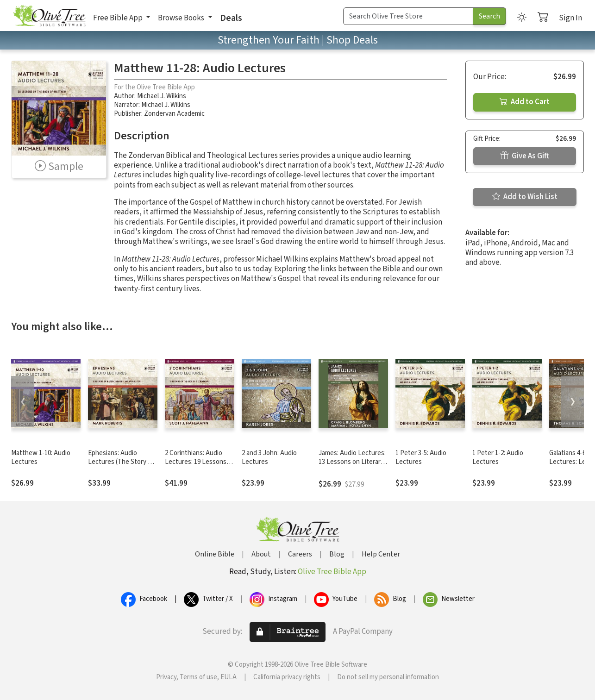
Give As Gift (525, 156)
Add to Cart (525, 102)
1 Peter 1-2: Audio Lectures (498, 457)
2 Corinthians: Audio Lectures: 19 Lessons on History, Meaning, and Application (196, 466)
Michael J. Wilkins (162, 96)
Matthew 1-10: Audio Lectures (41, 457)
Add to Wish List (525, 197)
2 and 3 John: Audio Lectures (269, 457)
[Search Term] (408, 16)
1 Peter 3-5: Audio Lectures (421, 457)
